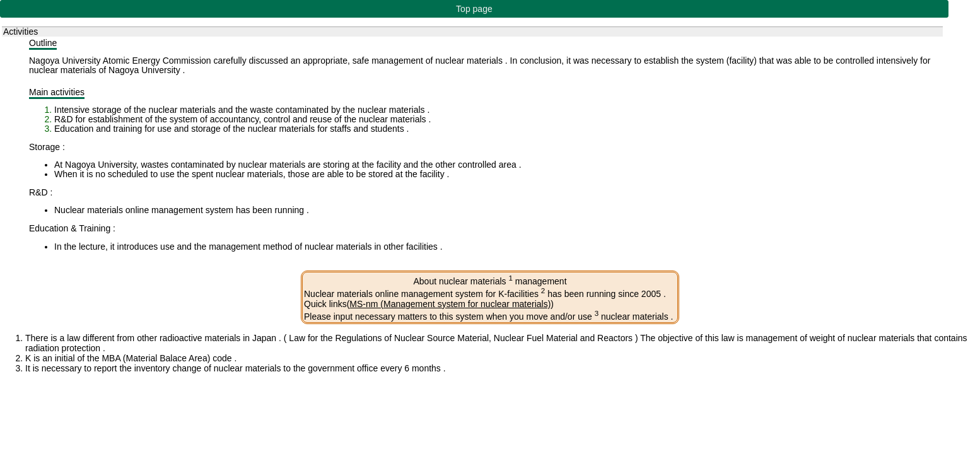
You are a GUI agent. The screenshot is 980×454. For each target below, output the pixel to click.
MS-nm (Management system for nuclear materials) (450, 304)
